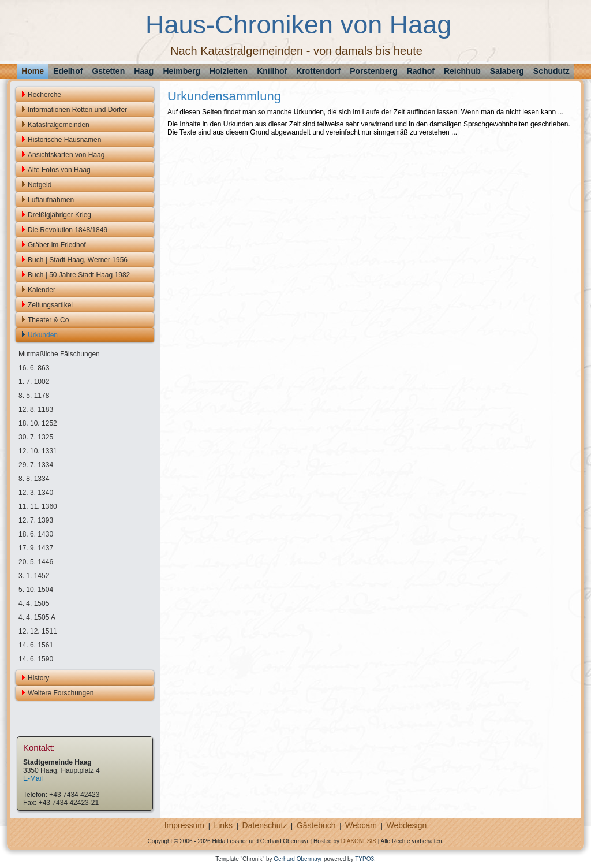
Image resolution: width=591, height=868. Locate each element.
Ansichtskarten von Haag (66, 155)
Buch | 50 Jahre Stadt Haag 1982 (79, 275)
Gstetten (108, 71)
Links (223, 825)
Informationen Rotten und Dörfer (77, 110)
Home (33, 71)
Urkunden (43, 335)
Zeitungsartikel (50, 305)
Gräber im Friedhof (57, 245)
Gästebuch (316, 825)
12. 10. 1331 (38, 451)
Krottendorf (318, 71)
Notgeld (40, 185)
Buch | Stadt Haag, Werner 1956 (78, 260)
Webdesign (406, 825)
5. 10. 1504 (36, 590)
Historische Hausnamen (64, 140)
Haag (144, 71)
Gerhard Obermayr (298, 859)
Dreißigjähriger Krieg (59, 215)
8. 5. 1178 (34, 396)
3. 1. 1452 (34, 576)
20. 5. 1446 (36, 562)
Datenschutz (265, 825)
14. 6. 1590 (36, 659)
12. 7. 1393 (36, 520)
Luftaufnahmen (51, 200)
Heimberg (182, 71)
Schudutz (551, 71)
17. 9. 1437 (36, 548)
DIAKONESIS (359, 841)
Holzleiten (229, 71)
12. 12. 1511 (38, 631)
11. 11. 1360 (38, 506)
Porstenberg (373, 71)
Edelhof (68, 71)
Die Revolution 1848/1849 (68, 230)
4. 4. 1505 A (37, 617)
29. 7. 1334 (36, 465)
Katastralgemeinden (59, 125)
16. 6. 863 (34, 368)
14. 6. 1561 (36, 645)
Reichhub (462, 71)
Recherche (44, 95)
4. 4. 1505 (34, 603)
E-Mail (33, 778)
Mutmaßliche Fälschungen (59, 354)
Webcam (361, 825)
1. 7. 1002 (34, 382)
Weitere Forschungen (61, 693)
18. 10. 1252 (38, 423)
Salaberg (507, 71)
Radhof (421, 71)
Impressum (184, 825)
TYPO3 (364, 859)
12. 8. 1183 (36, 409)
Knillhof (272, 71)
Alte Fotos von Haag (59, 170)
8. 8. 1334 (34, 479)
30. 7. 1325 (36, 437)
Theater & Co (48, 320)
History (38, 678)
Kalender (42, 290)
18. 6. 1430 (36, 534)
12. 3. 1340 (36, 493)
